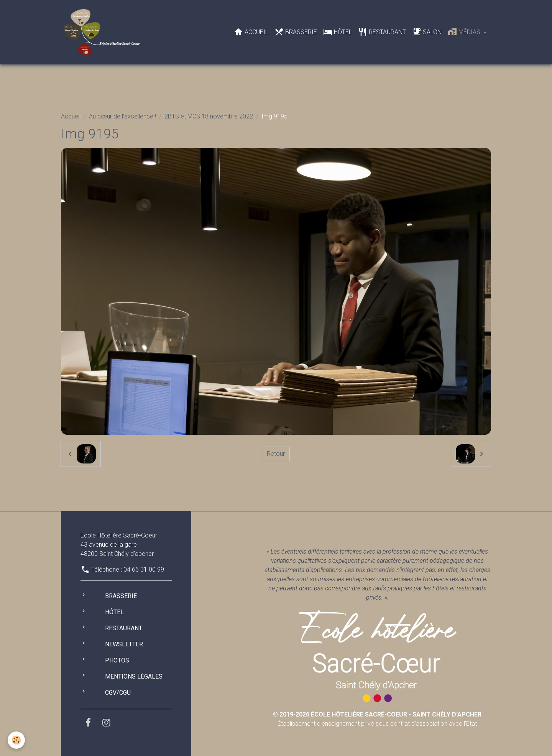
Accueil (251, 32)
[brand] (103, 32)
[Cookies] (16, 740)
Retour (276, 454)
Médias (465, 32)
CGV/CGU (118, 693)
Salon (427, 32)
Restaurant (382, 32)
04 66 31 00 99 (144, 569)
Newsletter (124, 644)
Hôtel (338, 32)
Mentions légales (134, 676)
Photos (117, 660)
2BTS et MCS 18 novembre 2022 (209, 116)
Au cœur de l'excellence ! (122, 116)
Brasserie (296, 32)
